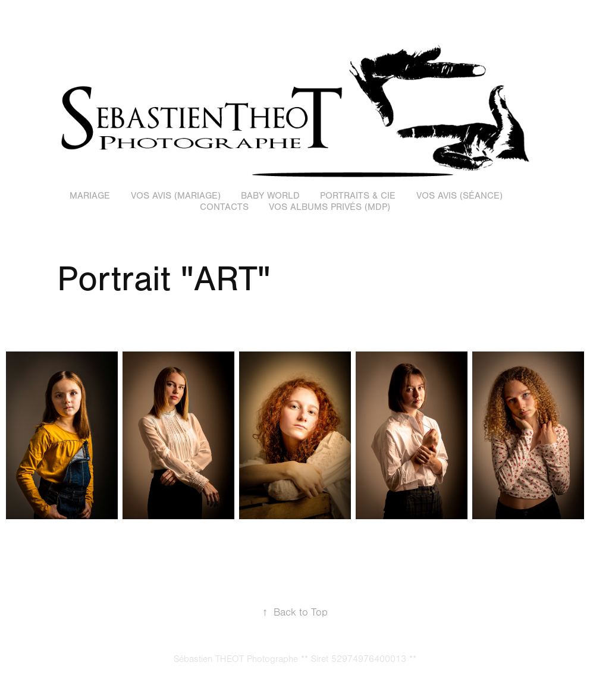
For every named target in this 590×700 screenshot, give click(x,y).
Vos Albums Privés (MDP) (329, 207)
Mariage (90, 196)
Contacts (224, 207)
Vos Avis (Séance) (459, 196)
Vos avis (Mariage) (176, 196)
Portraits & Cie (358, 196)
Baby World (270, 196)
